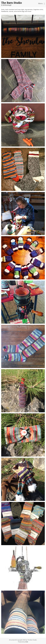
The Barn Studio (11, 3)
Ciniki (26, 642)
